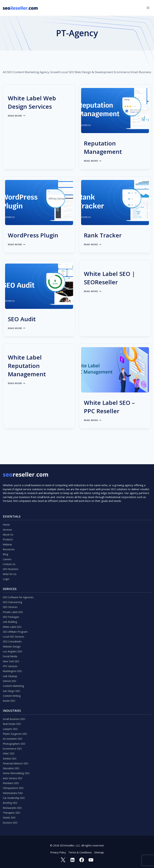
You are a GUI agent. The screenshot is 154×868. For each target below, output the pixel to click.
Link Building (10, 610)
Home (7, 508)
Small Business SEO (14, 712)
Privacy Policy (58, 852)
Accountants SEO (13, 733)
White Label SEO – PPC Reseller (114, 406)
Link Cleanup (10, 668)
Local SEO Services (14, 626)
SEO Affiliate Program (16, 621)
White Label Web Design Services (36, 102)
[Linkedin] (72, 860)
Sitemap (100, 852)
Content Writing (12, 689)
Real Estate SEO (13, 717)
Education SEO (12, 765)
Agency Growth (50, 72)
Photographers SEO (15, 738)
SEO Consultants (13, 631)
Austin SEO (9, 694)
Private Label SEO (14, 600)
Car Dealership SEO (14, 796)
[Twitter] (63, 860)
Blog (5, 539)
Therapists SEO (12, 812)
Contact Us (9, 550)
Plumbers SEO (11, 780)
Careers (8, 545)
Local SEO (67, 72)
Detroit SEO (10, 673)
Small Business (141, 72)
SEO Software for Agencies (19, 584)
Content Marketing (26, 72)
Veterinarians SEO (14, 791)
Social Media (10, 647)
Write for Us (10, 560)
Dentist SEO (10, 754)
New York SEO (12, 652)
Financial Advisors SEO (16, 759)
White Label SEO (13, 615)
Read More (17, 116)
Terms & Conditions (80, 852)
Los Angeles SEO (13, 642)
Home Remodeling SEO (17, 770)
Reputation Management (106, 147)
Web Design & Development (94, 72)
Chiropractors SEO (14, 785)
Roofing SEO (10, 801)
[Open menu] (148, 8)
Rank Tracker (106, 235)
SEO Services (11, 595)
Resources (9, 534)
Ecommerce (122, 72)
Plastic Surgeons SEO (16, 728)
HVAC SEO (9, 749)
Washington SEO (13, 662)
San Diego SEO (12, 683)
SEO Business (11, 555)
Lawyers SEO (11, 723)
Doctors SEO (11, 822)
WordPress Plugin (37, 235)
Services (8, 513)
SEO (10, 72)
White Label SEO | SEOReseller (114, 277)
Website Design (12, 636)
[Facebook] (82, 860)
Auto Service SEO (13, 775)
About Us (8, 518)
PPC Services (11, 657)
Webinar (8, 529)
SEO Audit (24, 319)
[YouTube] (91, 860)
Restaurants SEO (13, 806)
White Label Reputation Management (30, 365)
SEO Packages (11, 605)
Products (8, 524)
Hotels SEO (10, 817)
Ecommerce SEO (13, 744)
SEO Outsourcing (13, 589)
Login (6, 565)
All (5, 72)
